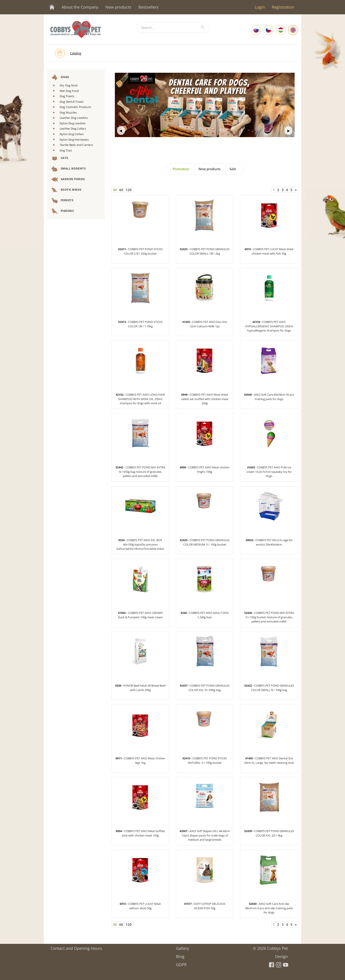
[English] (293, 30)
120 (129, 190)
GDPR (181, 963)
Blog (180, 955)
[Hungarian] (281, 30)
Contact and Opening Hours (76, 947)
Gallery (183, 947)
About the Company (80, 7)
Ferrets (62, 201)
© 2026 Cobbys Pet (270, 947)
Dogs (60, 77)
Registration (283, 7)
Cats (60, 158)
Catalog (76, 53)
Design (281, 955)
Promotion (181, 169)
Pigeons (63, 211)
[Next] (296, 190)
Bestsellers (149, 7)
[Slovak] (256, 30)
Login (260, 7)
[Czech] (268, 30)
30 (115, 190)
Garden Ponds (68, 179)
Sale (233, 169)
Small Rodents (69, 169)
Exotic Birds (66, 190)
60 (121, 190)
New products (118, 7)
